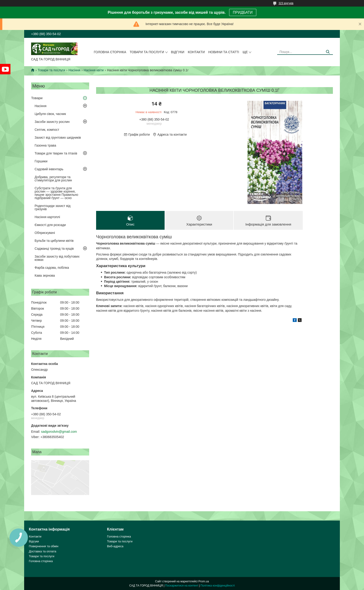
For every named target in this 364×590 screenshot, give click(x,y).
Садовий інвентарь (49, 169)
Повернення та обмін (44, 546)
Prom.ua (204, 581)
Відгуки (178, 52)
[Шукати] (328, 52)
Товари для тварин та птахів (56, 153)
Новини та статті (224, 52)
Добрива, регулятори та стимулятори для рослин (53, 179)
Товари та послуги (147, 52)
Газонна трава (45, 145)
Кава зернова (45, 275)
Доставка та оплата (42, 551)
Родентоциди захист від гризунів (53, 207)
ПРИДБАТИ (243, 12)
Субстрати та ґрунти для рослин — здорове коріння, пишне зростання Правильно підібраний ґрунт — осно (56, 193)
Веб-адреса (115, 546)
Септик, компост (47, 130)
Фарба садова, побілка (52, 268)
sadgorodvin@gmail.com (59, 432)
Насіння (74, 70)
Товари (37, 98)
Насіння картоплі (47, 217)
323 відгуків (286, 3)
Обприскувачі (45, 233)
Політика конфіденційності (218, 586)
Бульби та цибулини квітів (54, 241)
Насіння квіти (94, 70)
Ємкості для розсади (50, 225)
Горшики (41, 161)
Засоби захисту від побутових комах (57, 258)
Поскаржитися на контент (182, 586)
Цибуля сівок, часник (50, 114)
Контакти (196, 52)
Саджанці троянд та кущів (54, 249)
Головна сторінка (110, 52)
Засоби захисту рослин (52, 122)
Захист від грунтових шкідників (58, 138)
